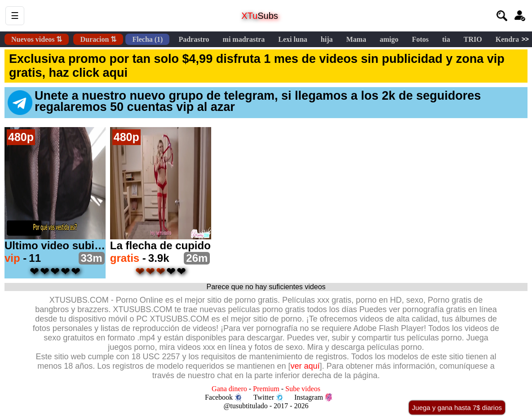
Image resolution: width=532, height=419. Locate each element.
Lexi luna (293, 39)
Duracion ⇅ (98, 39)
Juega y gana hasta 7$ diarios (457, 408)
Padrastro (194, 39)
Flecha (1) (147, 39)
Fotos (420, 39)
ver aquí (305, 366)
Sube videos (303, 389)
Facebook (223, 397)
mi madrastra (244, 39)
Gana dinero (229, 389)
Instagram (313, 397)
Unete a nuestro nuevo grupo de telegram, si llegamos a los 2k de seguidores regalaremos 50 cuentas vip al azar (244, 102)
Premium (266, 389)
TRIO (473, 39)
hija (327, 39)
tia (446, 39)
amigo (389, 39)
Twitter (268, 397)
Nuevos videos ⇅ (37, 39)
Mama (356, 39)
